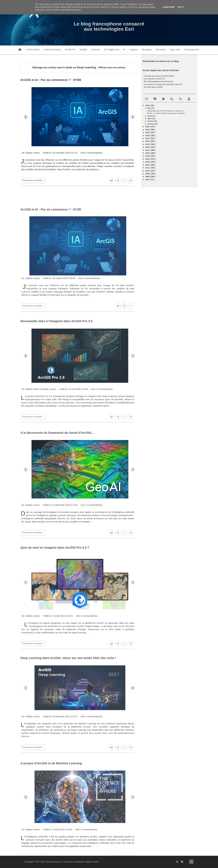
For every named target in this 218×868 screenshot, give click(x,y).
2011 (147, 168)
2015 (147, 156)
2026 (147, 105)
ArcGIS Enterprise (52, 50)
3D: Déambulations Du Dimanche (159, 81)
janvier (151, 124)
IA (124, 50)
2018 (147, 147)
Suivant (133, 117)
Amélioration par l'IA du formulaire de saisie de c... (166, 111)
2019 (147, 144)
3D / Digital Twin (112, 50)
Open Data (175, 50)
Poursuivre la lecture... (33, 180)
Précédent (26, 117)
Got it (181, 7)
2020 (147, 141)
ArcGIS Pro (70, 50)
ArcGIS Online (33, 50)
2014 (147, 159)
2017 (147, 150)
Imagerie (134, 50)
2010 (147, 171)
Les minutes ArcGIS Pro (154, 79)
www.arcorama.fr (54, 862)
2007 (147, 180)
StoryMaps (147, 50)
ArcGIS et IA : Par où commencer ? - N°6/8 (51, 80)
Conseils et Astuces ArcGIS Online (159, 76)
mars (150, 119)
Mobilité (83, 50)
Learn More (169, 7)
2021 (147, 138)
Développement (192, 50)
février (151, 121)
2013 (147, 162)
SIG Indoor (161, 50)
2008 (147, 177)
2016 (147, 153)
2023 (147, 132)
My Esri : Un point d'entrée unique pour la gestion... (166, 113)
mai (149, 108)
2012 (147, 165)
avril (150, 116)
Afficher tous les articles (112, 68)
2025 (147, 127)
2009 (147, 174)
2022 (147, 135)
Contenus (96, 50)
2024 (147, 130)
